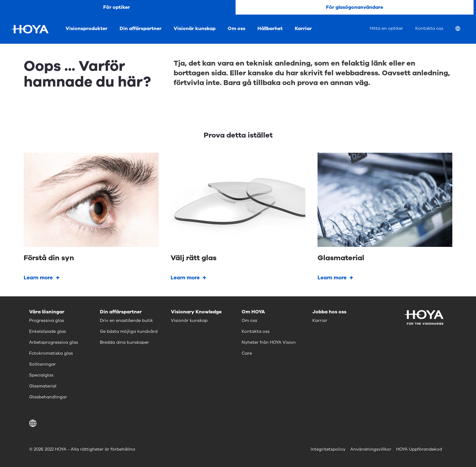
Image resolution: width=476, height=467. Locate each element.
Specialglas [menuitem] (41, 375)
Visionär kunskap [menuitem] (195, 29)
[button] (34, 423)
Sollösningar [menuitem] (42, 364)
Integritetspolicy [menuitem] (328, 449)
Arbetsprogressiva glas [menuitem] (54, 342)
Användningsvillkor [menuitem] (371, 449)
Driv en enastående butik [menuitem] (126, 320)
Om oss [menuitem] (236, 29)
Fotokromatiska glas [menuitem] (51, 353)
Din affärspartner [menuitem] (141, 29)
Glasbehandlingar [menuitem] (48, 397)
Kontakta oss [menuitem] (429, 28)
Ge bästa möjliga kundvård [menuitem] (129, 331)
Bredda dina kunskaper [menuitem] (124, 342)
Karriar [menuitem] (303, 29)
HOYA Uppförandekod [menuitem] (419, 449)
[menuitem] (463, 29)
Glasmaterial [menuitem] (43, 386)
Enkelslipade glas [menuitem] (48, 331)
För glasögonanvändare (355, 7)
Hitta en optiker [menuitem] (386, 28)
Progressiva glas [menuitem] (47, 320)
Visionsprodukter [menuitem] (87, 29)
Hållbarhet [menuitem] (270, 29)
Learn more (38, 278)
